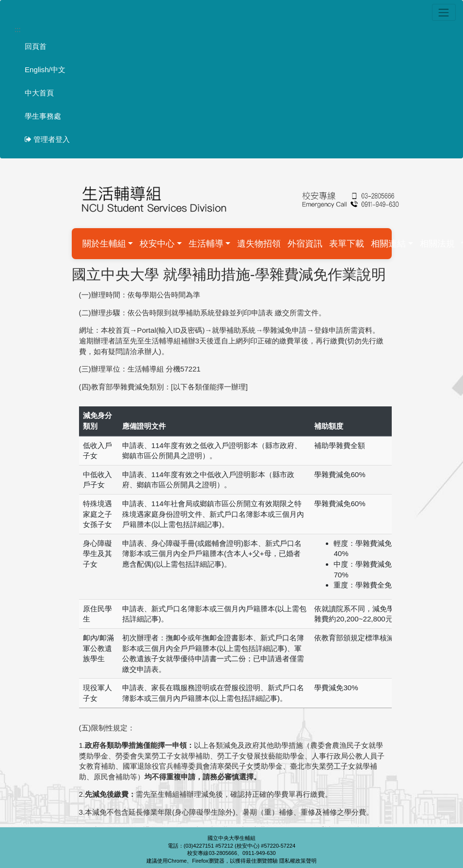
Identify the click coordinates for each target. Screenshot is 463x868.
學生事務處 (43, 116)
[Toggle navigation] (444, 12)
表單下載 (347, 244)
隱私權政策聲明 (298, 861)
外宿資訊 (305, 244)
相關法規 (437, 244)
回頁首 (36, 46)
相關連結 (388, 244)
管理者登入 (47, 139)
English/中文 (45, 70)
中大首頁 (39, 93)
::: (18, 29)
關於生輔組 (104, 244)
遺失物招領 (259, 244)
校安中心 (157, 244)
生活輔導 (206, 244)
